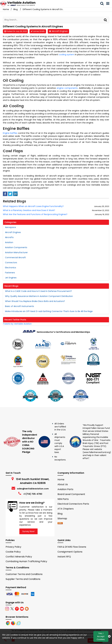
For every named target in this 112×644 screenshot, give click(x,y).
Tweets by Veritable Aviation (17, 324)
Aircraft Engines (60, 31)
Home (61, 480)
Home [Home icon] (6, 9)
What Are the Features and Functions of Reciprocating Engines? (35, 214)
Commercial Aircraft (15, 257)
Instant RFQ (64, 557)
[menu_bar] (109, 4)
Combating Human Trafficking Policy (26, 561)
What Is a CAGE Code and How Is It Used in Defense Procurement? (38, 291)
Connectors (11, 263)
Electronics (11, 268)
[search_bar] (103, 4)
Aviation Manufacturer (16, 252)
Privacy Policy (13, 547)
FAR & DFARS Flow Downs (72, 547)
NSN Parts (63, 499)
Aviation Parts (65, 489)
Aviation (9, 242)
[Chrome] (8, 623)
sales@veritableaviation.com (33, 489)
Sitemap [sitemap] (63, 518)
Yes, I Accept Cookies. (101, 636)
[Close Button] (109, 636)
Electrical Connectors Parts (73, 504)
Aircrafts (9, 237)
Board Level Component (71, 494)
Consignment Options (70, 552)
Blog (16, 9)
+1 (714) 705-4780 (33, 494)
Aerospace (10, 227)
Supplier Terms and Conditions (23, 579)
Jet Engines (11, 278)
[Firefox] (13, 623)
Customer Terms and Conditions (24, 574)
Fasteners (10, 273)
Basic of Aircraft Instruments (20, 306)
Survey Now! (28, 531)
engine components (67, 88)
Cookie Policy (13, 552)
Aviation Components (16, 247)
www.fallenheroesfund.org (97, 452)
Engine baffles (10, 133)
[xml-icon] (60, 523)
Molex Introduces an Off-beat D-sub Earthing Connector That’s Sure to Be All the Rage (49, 311)
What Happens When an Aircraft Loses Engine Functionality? (33, 206)
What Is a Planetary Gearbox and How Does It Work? (29, 210)
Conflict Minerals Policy (19, 557)
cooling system (67, 55)
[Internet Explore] (18, 623)
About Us (63, 484)
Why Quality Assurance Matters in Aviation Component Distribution (39, 296)
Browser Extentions (17, 617)
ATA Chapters (66, 509)
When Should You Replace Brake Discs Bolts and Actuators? (35, 301)
